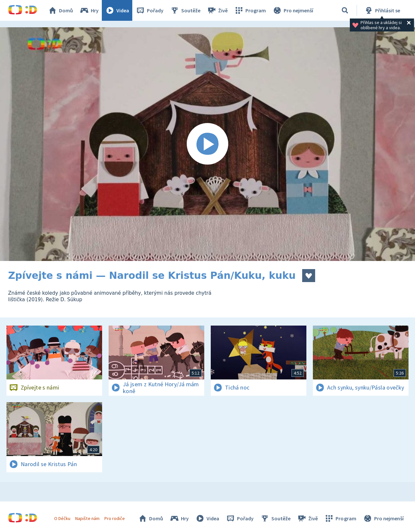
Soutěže (185, 10)
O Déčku (62, 518)
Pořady (149, 10)
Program (250, 10)
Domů (60, 10)
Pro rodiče (115, 518)
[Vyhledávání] (345, 10)
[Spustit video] (207, 144)
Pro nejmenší (293, 10)
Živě (217, 10)
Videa (117, 10)
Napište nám (87, 518)
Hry (89, 10)
